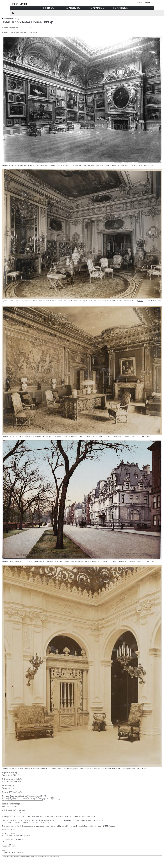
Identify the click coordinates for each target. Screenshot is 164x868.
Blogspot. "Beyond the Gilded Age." (15, 796)
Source (132, 166)
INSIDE (49, 8)
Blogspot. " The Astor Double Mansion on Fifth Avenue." (23, 800)
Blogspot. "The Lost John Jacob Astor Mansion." (20, 798)
